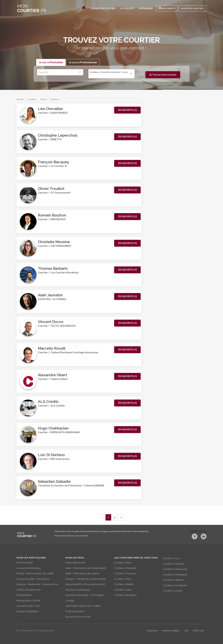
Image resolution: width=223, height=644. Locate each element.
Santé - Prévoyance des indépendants (86, 568)
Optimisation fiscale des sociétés (83, 606)
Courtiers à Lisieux (173, 590)
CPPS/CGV (198, 630)
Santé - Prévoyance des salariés (82, 573)
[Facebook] (192, 537)
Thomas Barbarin (53, 269)
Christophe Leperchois (58, 135)
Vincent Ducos (51, 322)
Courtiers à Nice (123, 579)
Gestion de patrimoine (28, 589)
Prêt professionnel (75, 562)
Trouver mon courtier (163, 75)
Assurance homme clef (78, 616)
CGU (186, 630)
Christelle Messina (54, 242)
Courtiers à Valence (173, 580)
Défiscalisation (24, 595)
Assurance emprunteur (29, 568)
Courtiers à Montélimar (175, 585)
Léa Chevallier (50, 109)
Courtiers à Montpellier (175, 574)
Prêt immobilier (25, 562)
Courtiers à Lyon (172, 558)
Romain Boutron (52, 215)
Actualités (127, 8)
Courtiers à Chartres (173, 563)
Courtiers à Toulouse (125, 573)
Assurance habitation (28, 611)
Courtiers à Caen (123, 589)
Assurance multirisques (78, 589)
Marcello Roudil (52, 348)
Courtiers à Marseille (125, 568)
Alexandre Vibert (52, 375)
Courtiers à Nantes (124, 584)
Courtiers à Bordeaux (125, 595)
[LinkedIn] (203, 537)
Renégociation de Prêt (28, 600)
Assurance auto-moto (28, 606)
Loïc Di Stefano (51, 455)
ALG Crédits (48, 402)
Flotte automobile (75, 611)
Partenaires (146, 8)
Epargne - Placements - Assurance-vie (37, 584)
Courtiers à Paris (123, 562)
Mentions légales (171, 630)
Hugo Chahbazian (53, 428)
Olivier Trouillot (51, 189)
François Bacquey (53, 162)
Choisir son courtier (103, 8)
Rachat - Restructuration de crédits (35, 573)
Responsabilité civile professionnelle (85, 584)
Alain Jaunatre (50, 295)
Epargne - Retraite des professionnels (86, 579)
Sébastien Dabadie (54, 482)
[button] (127, 110)
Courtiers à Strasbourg (175, 569)
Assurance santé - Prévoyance (33, 579)
